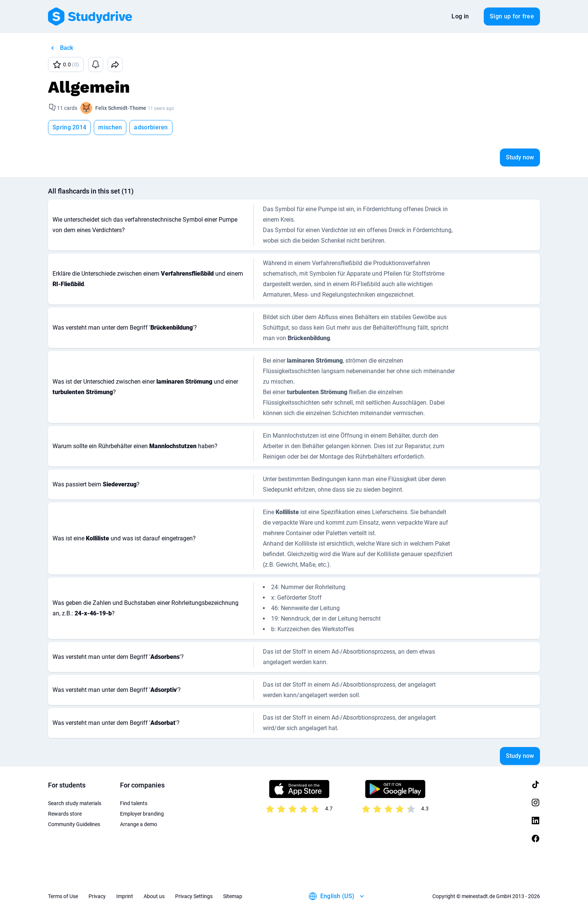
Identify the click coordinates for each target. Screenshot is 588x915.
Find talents (134, 803)
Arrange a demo (139, 824)
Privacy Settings (194, 896)
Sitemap (233, 896)
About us (154, 896)
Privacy (97, 896)
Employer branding (142, 814)
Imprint (125, 896)
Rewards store (65, 814)
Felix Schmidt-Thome (121, 108)
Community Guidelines (74, 824)
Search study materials (75, 803)
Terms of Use (63, 896)
